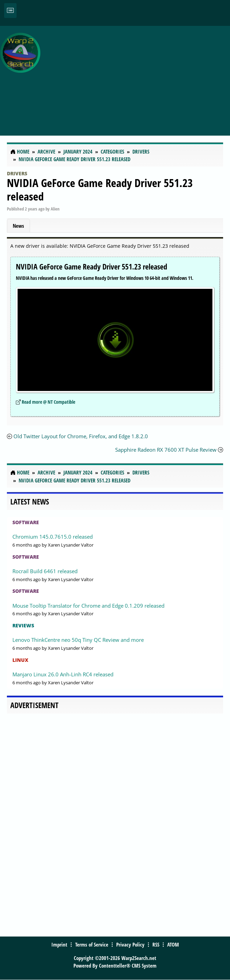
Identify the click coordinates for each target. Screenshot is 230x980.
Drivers (17, 173)
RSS (156, 944)
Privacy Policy (130, 944)
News (18, 226)
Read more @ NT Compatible (48, 402)
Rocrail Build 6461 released (45, 571)
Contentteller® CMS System (128, 966)
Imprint (59, 944)
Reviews (23, 625)
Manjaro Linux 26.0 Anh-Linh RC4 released (63, 674)
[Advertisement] (137, 77)
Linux (20, 660)
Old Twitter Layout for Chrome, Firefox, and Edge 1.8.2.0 (81, 436)
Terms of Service (92, 944)
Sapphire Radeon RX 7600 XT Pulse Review (167, 450)
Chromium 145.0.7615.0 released (53, 537)
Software (26, 522)
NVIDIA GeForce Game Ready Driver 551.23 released (100, 189)
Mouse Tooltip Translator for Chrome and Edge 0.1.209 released (88, 606)
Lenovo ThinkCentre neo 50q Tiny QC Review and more (78, 640)
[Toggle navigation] (10, 11)
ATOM (173, 944)
